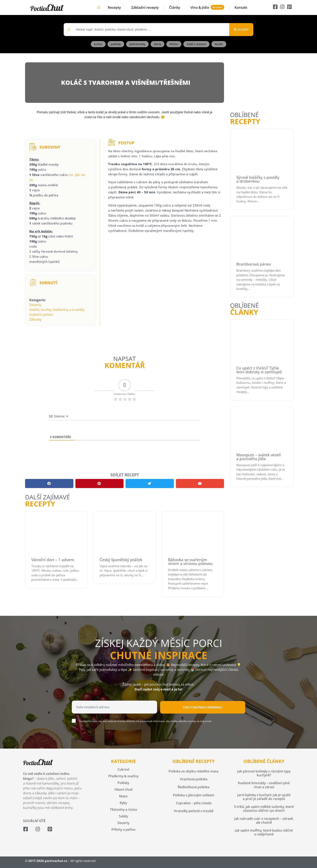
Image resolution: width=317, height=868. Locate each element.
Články (175, 7)
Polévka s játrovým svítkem (194, 795)
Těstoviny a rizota (123, 809)
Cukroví (123, 769)
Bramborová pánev (254, 264)
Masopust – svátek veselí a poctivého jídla (259, 457)
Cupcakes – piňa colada (194, 803)
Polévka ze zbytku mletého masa (194, 771)
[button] (49, 483)
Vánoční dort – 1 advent (53, 560)
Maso (123, 796)
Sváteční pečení (41, 315)
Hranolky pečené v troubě (194, 811)
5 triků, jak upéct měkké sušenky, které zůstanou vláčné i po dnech (264, 809)
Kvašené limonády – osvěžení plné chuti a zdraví (264, 785)
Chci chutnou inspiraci (203, 707)
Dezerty (35, 305)
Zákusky (35, 319)
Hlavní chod (123, 789)
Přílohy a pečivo (123, 830)
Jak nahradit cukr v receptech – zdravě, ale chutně (264, 821)
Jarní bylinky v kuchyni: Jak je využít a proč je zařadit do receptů (264, 797)
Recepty (114, 7)
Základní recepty (145, 7)
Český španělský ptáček (121, 560)
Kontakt (241, 7)
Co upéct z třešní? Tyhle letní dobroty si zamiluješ (259, 370)
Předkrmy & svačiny (123, 776)
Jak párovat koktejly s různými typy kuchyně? (264, 773)
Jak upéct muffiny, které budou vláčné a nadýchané (264, 832)
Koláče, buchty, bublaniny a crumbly (57, 310)
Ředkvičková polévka (194, 787)
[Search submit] (241, 30)
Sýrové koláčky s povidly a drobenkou (258, 179)
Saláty (123, 816)
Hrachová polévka (194, 779)
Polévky (123, 783)
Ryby (123, 803)
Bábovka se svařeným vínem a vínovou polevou (190, 562)
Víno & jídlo (200, 7)
